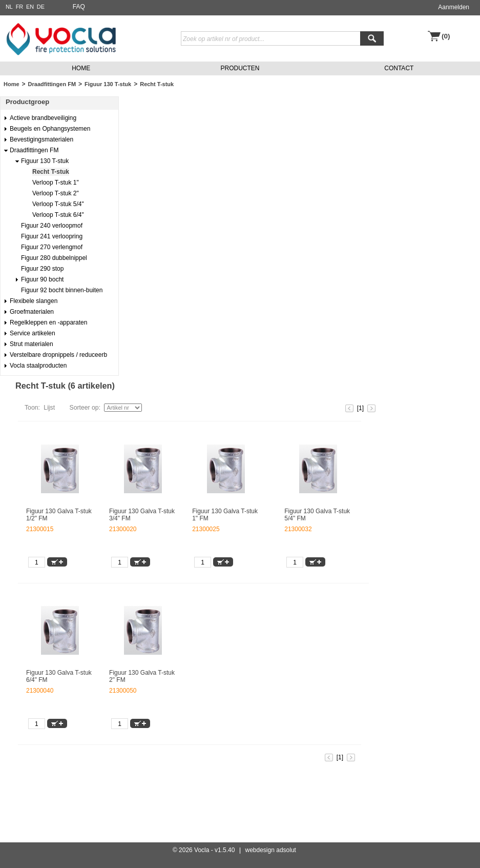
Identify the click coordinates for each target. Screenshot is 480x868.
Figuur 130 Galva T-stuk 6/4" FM (59, 676)
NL (9, 7)
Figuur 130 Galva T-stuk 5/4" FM (317, 515)
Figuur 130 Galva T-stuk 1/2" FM (59, 515)
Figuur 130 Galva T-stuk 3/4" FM (142, 515)
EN (30, 7)
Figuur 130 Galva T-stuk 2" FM (142, 676)
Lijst (49, 408)
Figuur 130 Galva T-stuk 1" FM (225, 515)
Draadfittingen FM (52, 84)
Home (12, 84)
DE (41, 7)
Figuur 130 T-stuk (108, 84)
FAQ (79, 7)
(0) (446, 36)
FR (20, 7)
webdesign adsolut (271, 850)
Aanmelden (454, 7)
